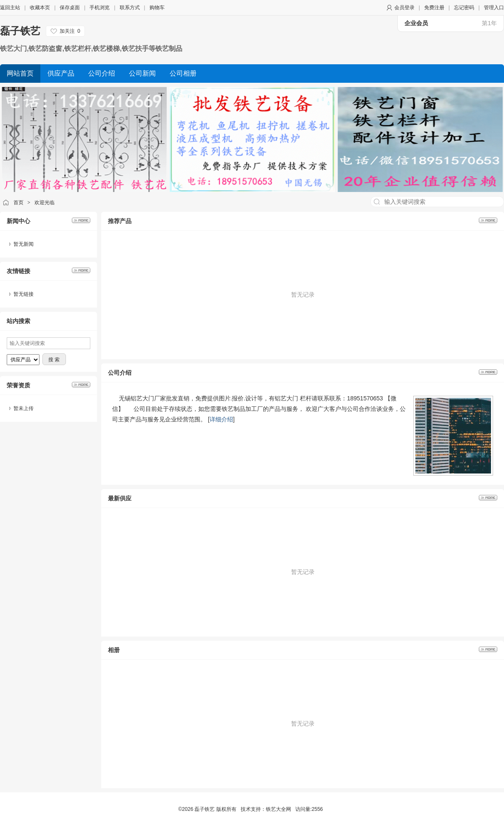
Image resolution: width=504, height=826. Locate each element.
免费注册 (434, 8)
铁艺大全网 (278, 809)
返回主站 (10, 8)
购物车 (157, 8)
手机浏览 (100, 8)
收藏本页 (40, 8)
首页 (18, 203)
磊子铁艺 (20, 31)
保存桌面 (70, 8)
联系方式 (130, 8)
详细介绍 (221, 419)
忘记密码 (464, 8)
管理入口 (494, 8)
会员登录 (404, 8)
